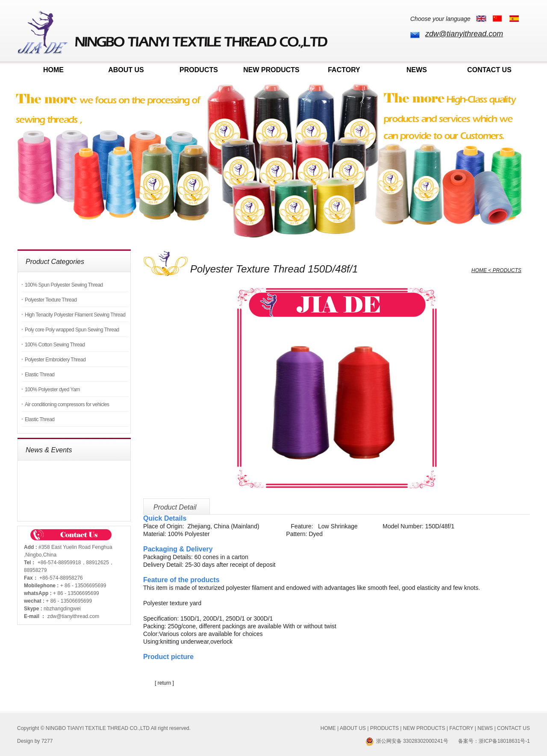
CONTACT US (489, 70)
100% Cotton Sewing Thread (55, 345)
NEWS (417, 70)
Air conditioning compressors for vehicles (67, 404)
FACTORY (344, 70)
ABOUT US (126, 70)
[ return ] (164, 683)
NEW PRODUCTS (271, 70)
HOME (53, 70)
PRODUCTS (199, 70)
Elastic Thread (40, 375)
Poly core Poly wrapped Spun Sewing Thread (72, 330)
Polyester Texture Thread (51, 300)
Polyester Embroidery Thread (55, 360)
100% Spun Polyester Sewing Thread (64, 285)
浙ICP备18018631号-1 (504, 741)
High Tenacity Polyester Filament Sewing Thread (75, 315)
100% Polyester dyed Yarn (52, 390)
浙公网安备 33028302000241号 (407, 741)
